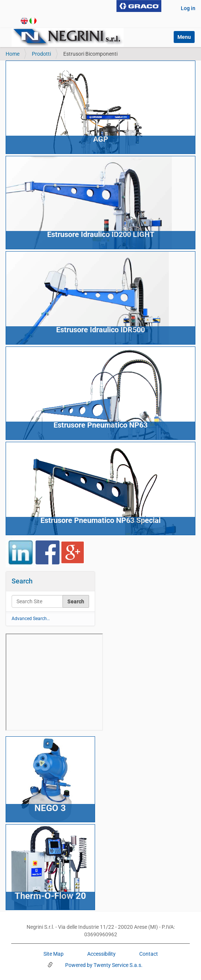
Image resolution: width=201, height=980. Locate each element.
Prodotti (41, 54)
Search (22, 581)
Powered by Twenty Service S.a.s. (103, 965)
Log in (188, 8)
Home (13, 54)
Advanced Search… (31, 619)
